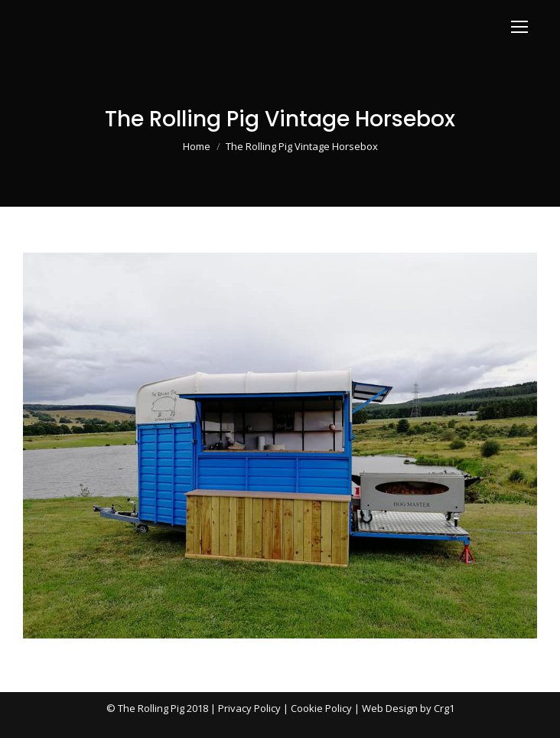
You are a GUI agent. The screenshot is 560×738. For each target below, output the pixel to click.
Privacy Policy (249, 708)
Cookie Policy (321, 708)
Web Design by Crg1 (408, 708)
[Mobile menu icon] (519, 27)
